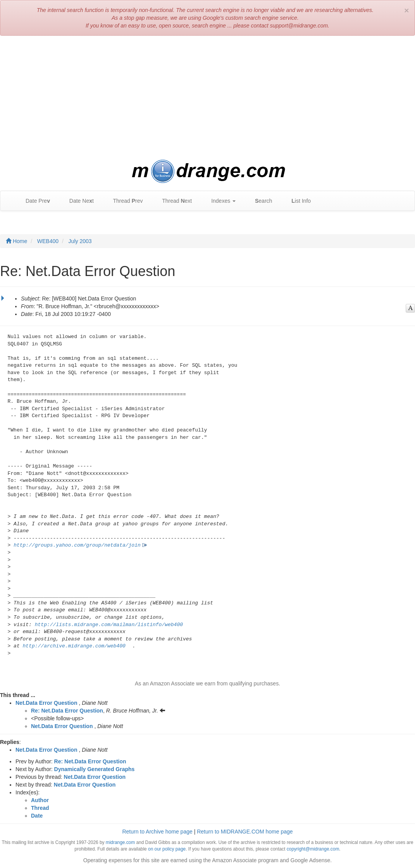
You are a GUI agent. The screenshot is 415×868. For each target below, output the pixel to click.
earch (260, 201)
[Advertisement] (207, 98)
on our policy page (167, 849)
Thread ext (173, 201)
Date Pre (34, 201)
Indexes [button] (220, 201)
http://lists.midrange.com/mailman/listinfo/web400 (109, 625)
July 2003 (80, 241)
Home (16, 241)
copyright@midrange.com (313, 849)
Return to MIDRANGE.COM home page (245, 832)
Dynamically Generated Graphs (95, 769)
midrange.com (120, 842)
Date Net (78, 201)
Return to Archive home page (157, 832)
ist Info (297, 201)
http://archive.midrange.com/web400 (74, 646)
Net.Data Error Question (46, 703)
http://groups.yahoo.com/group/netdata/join (77, 545)
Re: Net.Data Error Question (67, 711)
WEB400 (48, 241)
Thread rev (124, 201)
